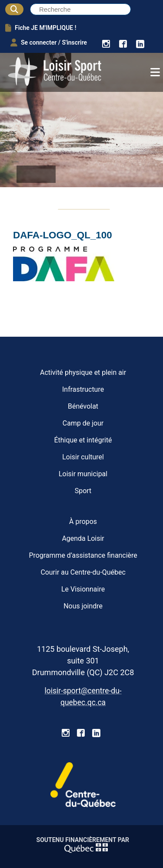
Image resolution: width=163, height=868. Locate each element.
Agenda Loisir (83, 538)
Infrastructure (83, 389)
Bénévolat (83, 406)
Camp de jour (83, 423)
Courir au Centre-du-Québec (83, 572)
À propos (83, 522)
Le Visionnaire (83, 589)
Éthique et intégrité (83, 440)
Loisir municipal (83, 474)
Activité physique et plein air (83, 372)
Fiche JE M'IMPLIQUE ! (41, 28)
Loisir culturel (83, 457)
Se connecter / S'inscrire (49, 42)
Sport (83, 491)
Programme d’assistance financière (83, 555)
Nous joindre (83, 606)
